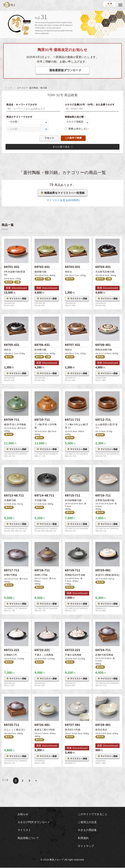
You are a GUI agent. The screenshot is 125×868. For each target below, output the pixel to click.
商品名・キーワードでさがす (22, 105)
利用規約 (83, 838)
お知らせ (22, 814)
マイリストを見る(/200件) (62, 200)
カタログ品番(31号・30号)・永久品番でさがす (90, 105)
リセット (49, 138)
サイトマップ (86, 846)
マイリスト (24, 830)
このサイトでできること (93, 814)
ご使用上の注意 (87, 822)
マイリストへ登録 (16, 299)
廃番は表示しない (78, 129)
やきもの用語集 (87, 830)
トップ (9, 88)
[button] (120, 5)
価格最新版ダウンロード (65, 70)
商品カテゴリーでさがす (19, 117)
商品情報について (28, 838)
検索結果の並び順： (75, 117)
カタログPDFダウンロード (34, 822)
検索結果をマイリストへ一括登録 (63, 193)
